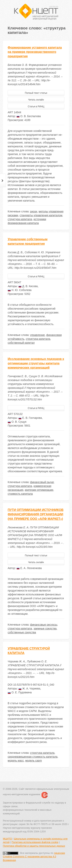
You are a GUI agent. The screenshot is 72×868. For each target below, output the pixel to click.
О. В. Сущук (17, 422)
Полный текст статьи (36, 93)
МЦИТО (7, 839)
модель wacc (16, 761)
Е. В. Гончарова (30, 418)
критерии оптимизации (39, 490)
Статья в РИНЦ (36, 106)
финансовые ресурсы (44, 625)
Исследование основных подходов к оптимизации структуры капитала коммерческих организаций (36, 363)
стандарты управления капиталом (41, 215)
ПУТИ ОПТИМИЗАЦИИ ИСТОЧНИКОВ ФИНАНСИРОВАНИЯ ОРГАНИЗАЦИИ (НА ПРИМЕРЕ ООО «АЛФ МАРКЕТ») (36, 514)
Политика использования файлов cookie (35, 842)
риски (34, 211)
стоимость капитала (20, 494)
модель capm (34, 761)
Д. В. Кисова (28, 286)
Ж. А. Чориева (29, 689)
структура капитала (20, 219)
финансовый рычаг (42, 482)
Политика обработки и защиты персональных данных (34, 846)
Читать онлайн (36, 100)
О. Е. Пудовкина (20, 692)
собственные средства (22, 632)
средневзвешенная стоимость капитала (33, 757)
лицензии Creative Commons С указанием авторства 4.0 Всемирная (34, 857)
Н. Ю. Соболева (20, 290)
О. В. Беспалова (29, 116)
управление (38, 335)
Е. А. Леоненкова (29, 568)
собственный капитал (21, 343)
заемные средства (45, 628)
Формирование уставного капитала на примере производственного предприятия (35, 52)
